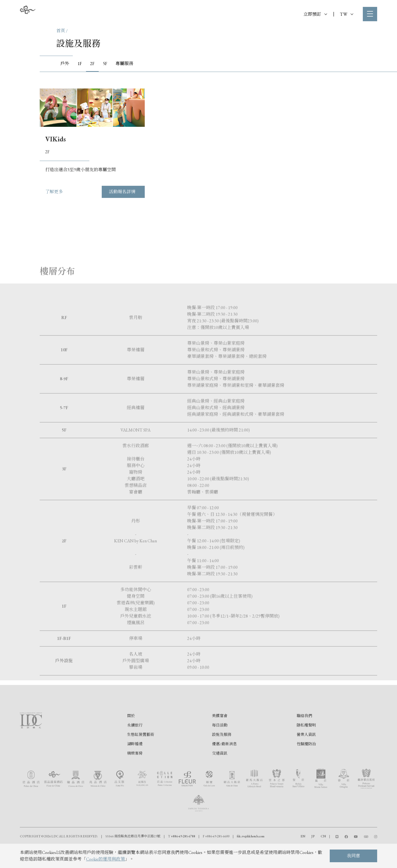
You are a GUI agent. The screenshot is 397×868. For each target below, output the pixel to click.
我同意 (353, 856)
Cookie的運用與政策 (105, 859)
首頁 (61, 31)
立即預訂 (315, 14)
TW (347, 14)
